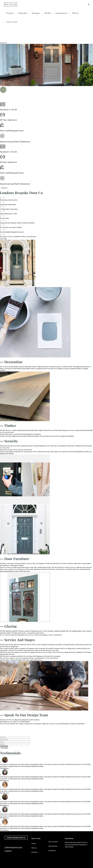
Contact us (52, 851)
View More (3, 239)
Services (34, 852)
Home (34, 844)
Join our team (53, 842)
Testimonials (53, 846)
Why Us (34, 848)
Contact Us (3, 43)
